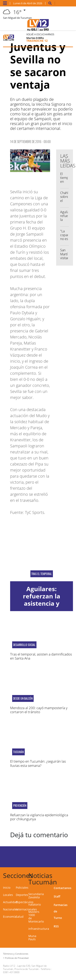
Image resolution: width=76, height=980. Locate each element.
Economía (10, 917)
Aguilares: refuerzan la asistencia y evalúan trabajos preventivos (42, 603)
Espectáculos (25, 902)
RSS (56, 926)
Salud (20, 917)
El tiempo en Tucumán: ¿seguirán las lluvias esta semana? (38, 763)
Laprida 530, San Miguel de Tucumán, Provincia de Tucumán (25, 967)
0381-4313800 (11, 972)
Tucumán (18, 752)
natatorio (35, 904)
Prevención (20, 806)
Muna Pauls (32, 938)
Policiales (22, 888)
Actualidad (10, 902)
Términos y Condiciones (16, 954)
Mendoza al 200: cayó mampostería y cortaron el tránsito (39, 710)
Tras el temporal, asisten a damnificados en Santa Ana (41, 656)
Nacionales (11, 909)
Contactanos (63, 888)
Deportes (22, 895)
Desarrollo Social (24, 645)
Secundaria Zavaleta (36, 896)
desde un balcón (23, 698)
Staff (57, 896)
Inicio (7, 888)
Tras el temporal (42, 574)
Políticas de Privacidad (17, 958)
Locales (8, 895)
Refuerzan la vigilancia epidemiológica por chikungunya (39, 817)
